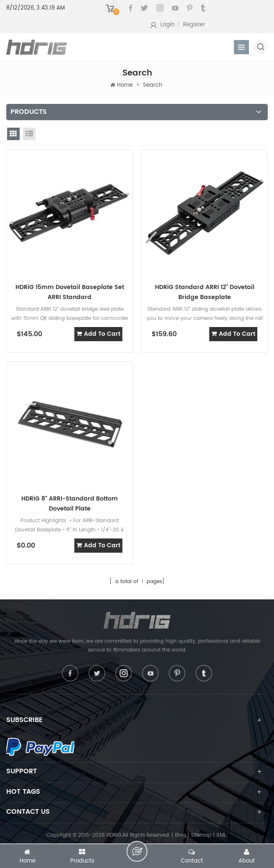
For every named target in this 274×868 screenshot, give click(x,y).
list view (29, 134)
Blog (180, 835)
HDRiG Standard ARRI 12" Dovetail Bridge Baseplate (205, 292)
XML (221, 835)
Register (194, 25)
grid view (13, 134)
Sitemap (201, 835)
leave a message (137, 851)
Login (167, 25)
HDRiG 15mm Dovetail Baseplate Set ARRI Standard (70, 292)
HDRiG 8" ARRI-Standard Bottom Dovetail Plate (70, 504)
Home (125, 85)
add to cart (98, 334)
